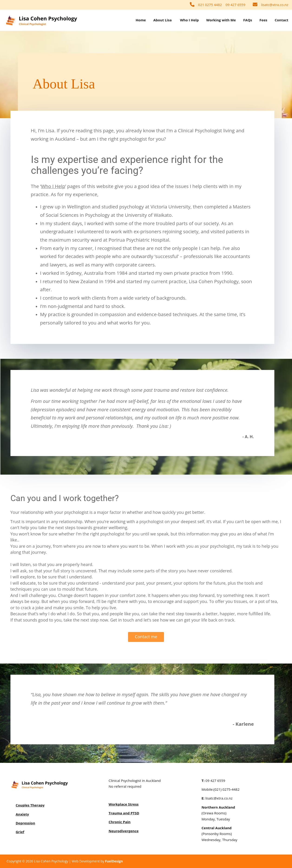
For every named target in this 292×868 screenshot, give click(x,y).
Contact (282, 20)
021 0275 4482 (210, 5)
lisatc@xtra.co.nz (275, 5)
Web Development (86, 861)
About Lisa (162, 20)
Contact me (146, 635)
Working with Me (221, 20)
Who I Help (189, 20)
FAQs (248, 20)
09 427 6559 (235, 5)
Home (141, 20)
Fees (263, 20)
